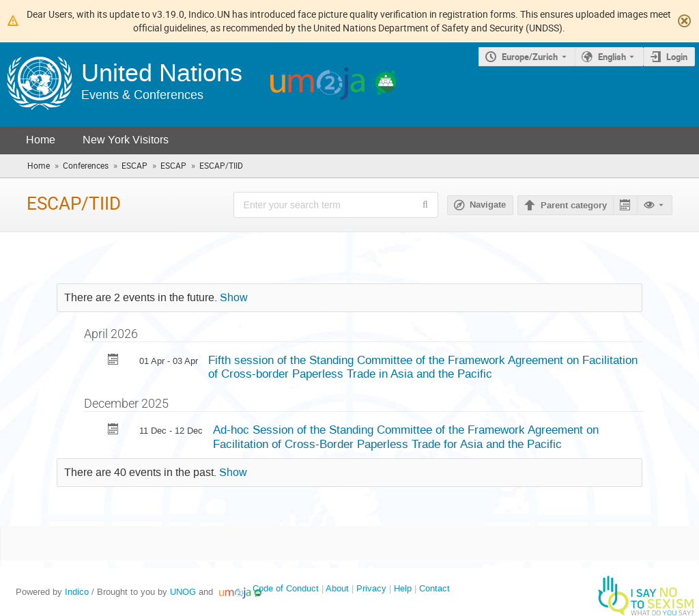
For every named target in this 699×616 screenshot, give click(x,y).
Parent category (574, 206)
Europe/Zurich (530, 57)
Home (41, 140)
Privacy (371, 588)
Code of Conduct (286, 588)
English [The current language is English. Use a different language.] (612, 57)
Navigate (488, 205)
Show (234, 298)
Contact (434, 588)
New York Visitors (126, 140)
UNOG (183, 592)
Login (677, 57)
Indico (77, 592)
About (337, 588)
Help (403, 588)
